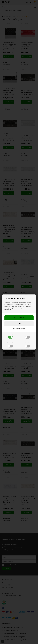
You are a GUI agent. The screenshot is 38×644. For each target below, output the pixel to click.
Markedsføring (28, 336)
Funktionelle (10, 345)
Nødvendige (10, 336)
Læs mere (8, 310)
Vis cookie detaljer (19, 329)
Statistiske (28, 345)
